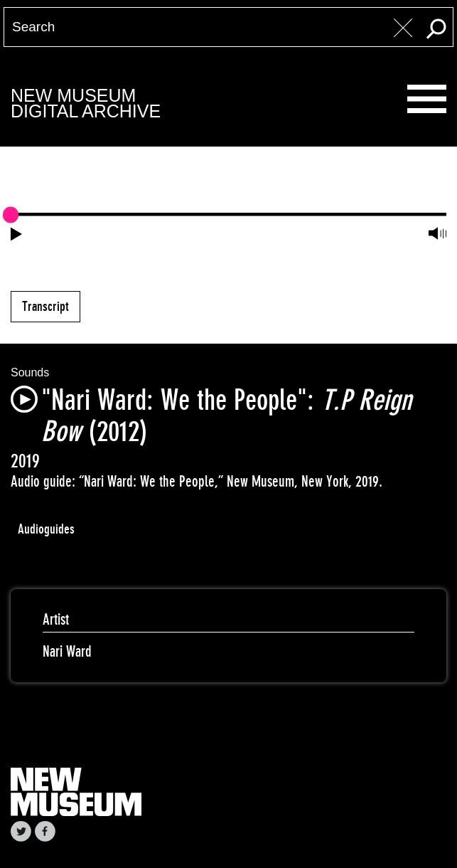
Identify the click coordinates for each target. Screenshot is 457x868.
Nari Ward (67, 651)
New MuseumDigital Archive (86, 104)
